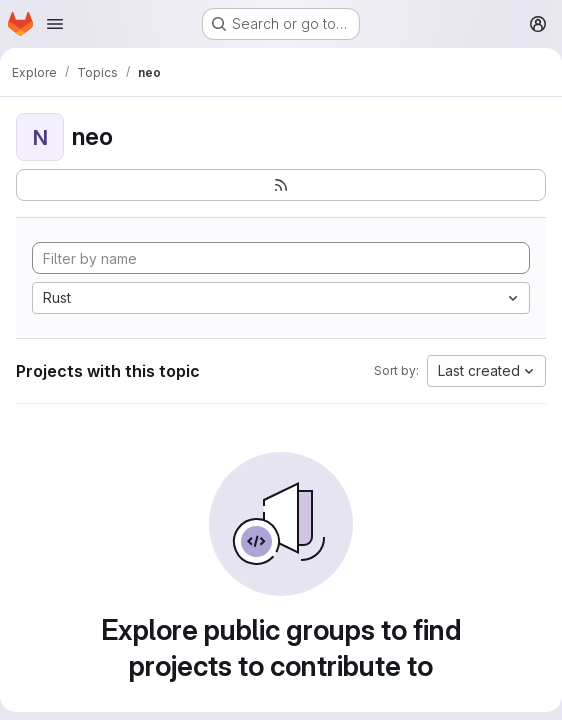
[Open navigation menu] (55, 24)
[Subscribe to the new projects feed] (281, 185)
